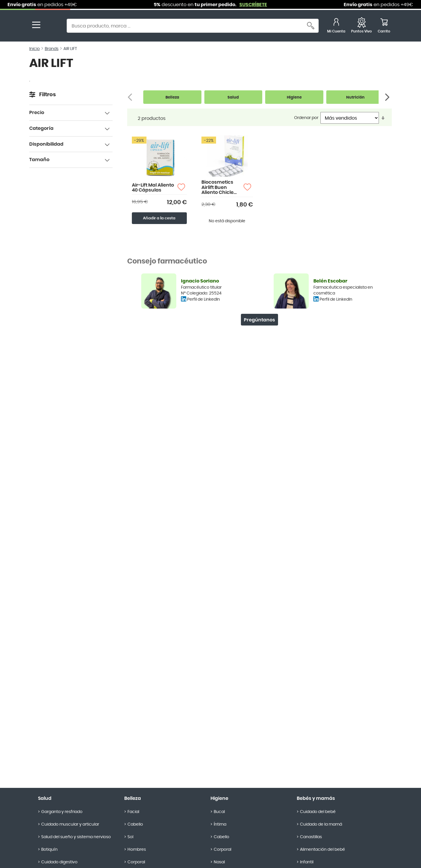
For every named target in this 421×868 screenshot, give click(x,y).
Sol (130, 837)
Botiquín (49, 850)
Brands (52, 49)
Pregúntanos (259, 320)
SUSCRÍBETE (259, 5)
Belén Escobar (330, 281)
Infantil (307, 862)
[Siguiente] (388, 97)
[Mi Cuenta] (336, 26)
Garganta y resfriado (62, 812)
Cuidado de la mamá (321, 824)
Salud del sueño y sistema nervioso (76, 837)
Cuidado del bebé (318, 812)
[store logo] (52, 26)
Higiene (219, 798)
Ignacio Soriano (200, 281)
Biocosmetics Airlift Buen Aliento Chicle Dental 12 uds (218, 188)
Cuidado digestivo (59, 862)
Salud (45, 798)
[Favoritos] (362, 26)
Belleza (133, 798)
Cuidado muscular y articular (70, 824)
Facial (133, 812)
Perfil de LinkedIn (203, 299)
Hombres (137, 850)
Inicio (34, 49)
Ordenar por (306, 118)
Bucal (219, 812)
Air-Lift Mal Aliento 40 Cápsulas (153, 188)
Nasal (219, 862)
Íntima (220, 824)
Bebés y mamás (316, 798)
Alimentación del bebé (322, 850)
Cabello (135, 824)
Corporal (136, 862)
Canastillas (311, 837)
